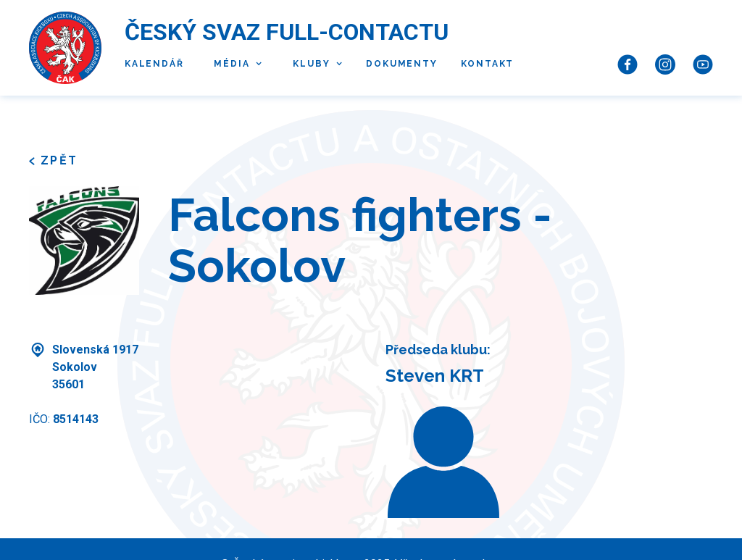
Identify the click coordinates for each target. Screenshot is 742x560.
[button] (234, 64)
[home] (65, 48)
